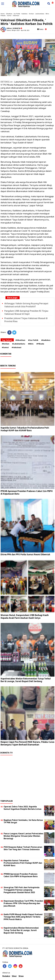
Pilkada (3, 15)
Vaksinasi (16, 15)
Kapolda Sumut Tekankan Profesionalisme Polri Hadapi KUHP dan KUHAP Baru (25, 429)
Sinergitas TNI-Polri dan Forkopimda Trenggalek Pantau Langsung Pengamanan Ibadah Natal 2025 (22, 890)
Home (3, 14)
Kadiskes (25, 14)
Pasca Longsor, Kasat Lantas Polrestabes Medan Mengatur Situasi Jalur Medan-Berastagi (23, 836)
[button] (53, 2)
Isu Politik (17, 14)
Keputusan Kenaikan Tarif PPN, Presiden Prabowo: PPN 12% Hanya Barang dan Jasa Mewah (23, 903)
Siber (14, 976)
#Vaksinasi (16, 347)
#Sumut (5, 347)
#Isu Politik (33, 340)
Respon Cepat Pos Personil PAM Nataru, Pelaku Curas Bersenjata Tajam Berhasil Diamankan (27, 743)
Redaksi (6, 976)
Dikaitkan (9, 14)
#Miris (31, 344)
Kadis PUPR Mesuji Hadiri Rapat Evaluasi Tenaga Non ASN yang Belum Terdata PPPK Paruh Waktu (23, 917)
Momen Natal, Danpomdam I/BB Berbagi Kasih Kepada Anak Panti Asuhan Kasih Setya (25, 616)
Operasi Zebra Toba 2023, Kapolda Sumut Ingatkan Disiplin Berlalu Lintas (23, 808)
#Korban (6, 344)
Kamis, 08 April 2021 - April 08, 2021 (18, 30)
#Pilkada (40, 344)
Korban (31, 14)
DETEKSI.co (7, 82)
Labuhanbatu (40, 14)
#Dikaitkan (20, 340)
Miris (47, 14)
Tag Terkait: (7, 340)
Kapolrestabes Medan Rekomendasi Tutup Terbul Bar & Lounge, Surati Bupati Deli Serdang (26, 680)
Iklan (21, 976)
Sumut (9, 15)
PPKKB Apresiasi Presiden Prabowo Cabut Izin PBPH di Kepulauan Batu (27, 492)
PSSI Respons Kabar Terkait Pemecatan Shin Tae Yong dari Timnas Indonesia (23, 848)
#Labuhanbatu (19, 344)
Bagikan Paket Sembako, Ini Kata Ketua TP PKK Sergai (23, 821)
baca (40, 29)
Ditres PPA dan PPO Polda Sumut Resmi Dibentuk (25, 554)
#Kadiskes (46, 340)
